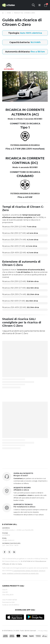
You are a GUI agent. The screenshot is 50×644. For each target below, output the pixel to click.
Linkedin (14, 552)
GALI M (5, 590)
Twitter (9, 552)
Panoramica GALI (8, 602)
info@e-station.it (8, 540)
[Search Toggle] (34, 5)
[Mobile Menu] (40, 5)
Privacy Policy (43, 631)
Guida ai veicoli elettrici (11, 605)
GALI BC (5, 592)
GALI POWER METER (10, 600)
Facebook (5, 552)
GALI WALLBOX (8, 595)
